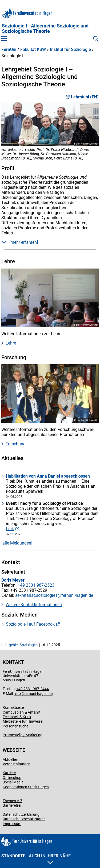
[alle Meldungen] (17, 543)
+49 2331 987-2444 (33, 689)
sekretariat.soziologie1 (36, 595)
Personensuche (15, 726)
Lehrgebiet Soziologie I (20, 645)
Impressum (12, 824)
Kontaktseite (13, 707)
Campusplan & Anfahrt (22, 712)
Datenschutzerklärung (21, 814)
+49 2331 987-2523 (36, 585)
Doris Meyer (13, 580)
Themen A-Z (13, 801)
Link (10, 529)
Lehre (11, 343)
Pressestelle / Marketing (23, 735)
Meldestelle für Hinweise (23, 721)
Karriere (9, 773)
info (18, 694)
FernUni (9, 50)
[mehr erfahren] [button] (20, 242)
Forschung (16, 444)
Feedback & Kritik (17, 717)
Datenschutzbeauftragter (24, 819)
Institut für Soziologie (70, 50)
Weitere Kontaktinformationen (34, 605)
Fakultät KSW (33, 50)
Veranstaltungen (17, 764)
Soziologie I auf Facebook (30, 624)
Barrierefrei (12, 805)
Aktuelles (10, 759)
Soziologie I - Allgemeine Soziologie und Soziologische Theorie (45, 29)
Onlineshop (12, 778)
